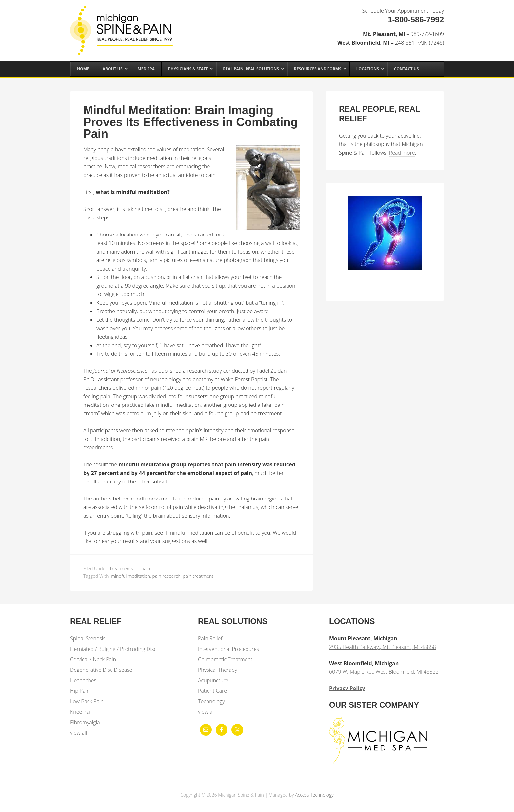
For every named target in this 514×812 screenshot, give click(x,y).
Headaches (83, 680)
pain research (167, 576)
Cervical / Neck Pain (93, 659)
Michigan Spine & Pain (123, 27)
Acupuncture (213, 680)
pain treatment (198, 576)
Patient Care (212, 691)
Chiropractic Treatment (225, 659)
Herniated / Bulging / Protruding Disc (113, 649)
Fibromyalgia (85, 722)
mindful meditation (131, 576)
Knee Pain (82, 712)
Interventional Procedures (228, 649)
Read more (402, 153)
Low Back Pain (87, 701)
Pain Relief (210, 638)
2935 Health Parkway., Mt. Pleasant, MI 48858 (383, 647)
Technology (211, 701)
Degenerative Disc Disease (101, 670)
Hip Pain (80, 691)
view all (79, 733)
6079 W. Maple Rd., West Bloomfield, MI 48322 (384, 672)
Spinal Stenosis (88, 638)
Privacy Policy (347, 688)
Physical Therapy (217, 670)
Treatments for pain (130, 568)
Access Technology (314, 795)
